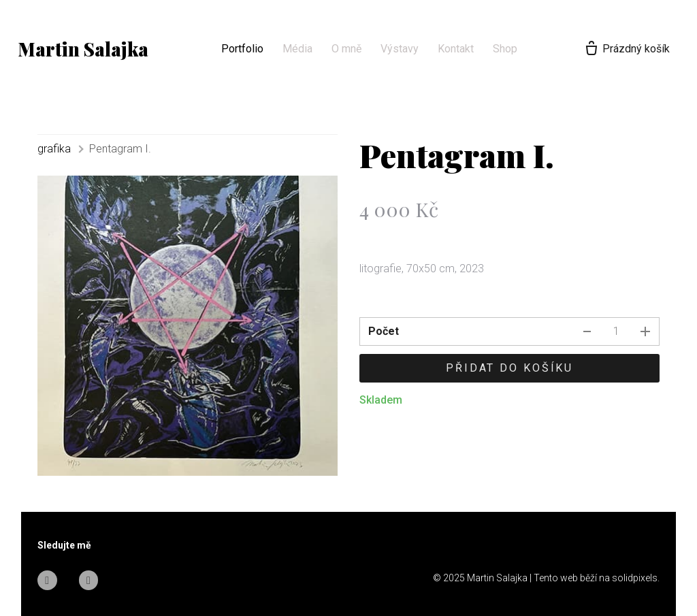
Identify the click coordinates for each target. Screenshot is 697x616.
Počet (384, 331)
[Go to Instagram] (89, 580)
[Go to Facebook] (47, 580)
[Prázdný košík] (623, 49)
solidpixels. (636, 578)
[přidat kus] (645, 331)
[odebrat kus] (587, 331)
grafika (54, 149)
